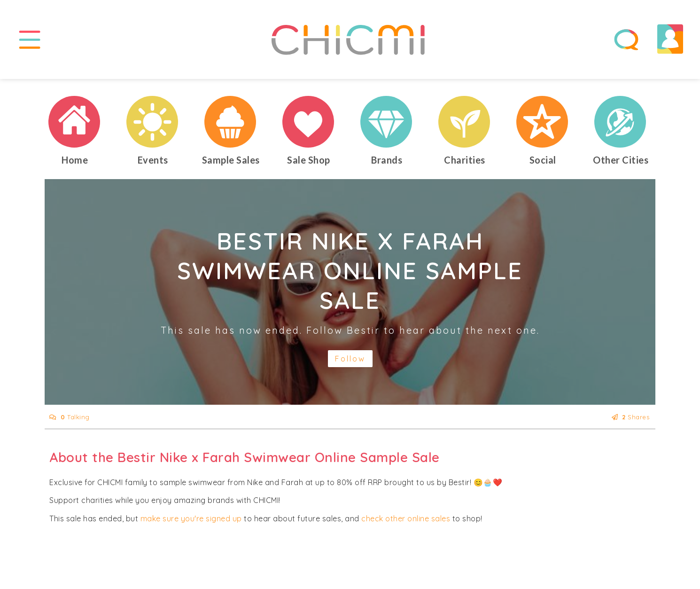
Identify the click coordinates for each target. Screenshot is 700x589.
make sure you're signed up (191, 522)
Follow (350, 363)
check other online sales (406, 522)
